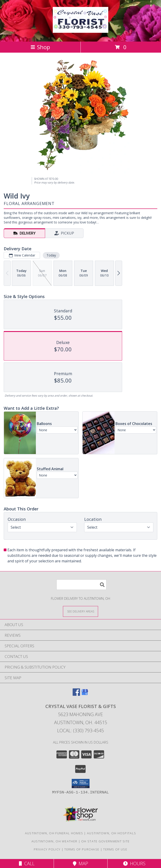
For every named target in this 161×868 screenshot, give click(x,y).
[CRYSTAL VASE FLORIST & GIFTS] (80, 30)
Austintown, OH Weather (54, 841)
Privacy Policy (47, 849)
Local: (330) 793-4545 (80, 731)
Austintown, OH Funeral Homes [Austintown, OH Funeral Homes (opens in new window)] (54, 833)
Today (51, 255)
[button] (81, 784)
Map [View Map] (80, 863)
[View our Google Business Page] (85, 694)
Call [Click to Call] (27, 863)
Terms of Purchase (82, 849)
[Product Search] (81, 585)
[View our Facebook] (76, 694)
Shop (40, 47)
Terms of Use (115, 849)
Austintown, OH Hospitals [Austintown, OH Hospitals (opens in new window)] (111, 833)
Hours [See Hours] (134, 863)
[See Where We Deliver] (80, 611)
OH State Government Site (105, 841)
